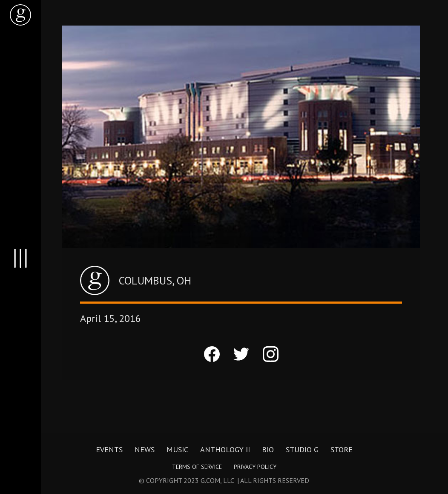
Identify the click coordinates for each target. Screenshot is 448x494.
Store (342, 450)
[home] (20, 15)
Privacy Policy (255, 467)
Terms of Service (197, 467)
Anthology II (225, 450)
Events (109, 450)
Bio (268, 450)
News (145, 450)
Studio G (302, 450)
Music (177, 450)
